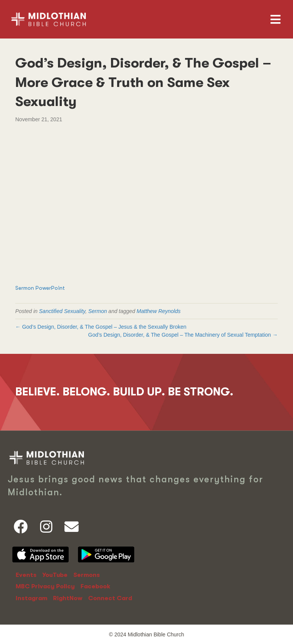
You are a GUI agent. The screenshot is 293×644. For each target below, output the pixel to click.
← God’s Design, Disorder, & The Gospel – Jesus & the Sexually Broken (101, 327)
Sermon (97, 311)
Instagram (31, 598)
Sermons (87, 575)
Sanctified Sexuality (62, 311)
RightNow (68, 598)
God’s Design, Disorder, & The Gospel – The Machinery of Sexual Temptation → (183, 335)
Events (26, 575)
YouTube (55, 575)
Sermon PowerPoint (40, 288)
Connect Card (110, 598)
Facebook (95, 586)
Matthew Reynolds (159, 311)
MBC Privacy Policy (45, 586)
